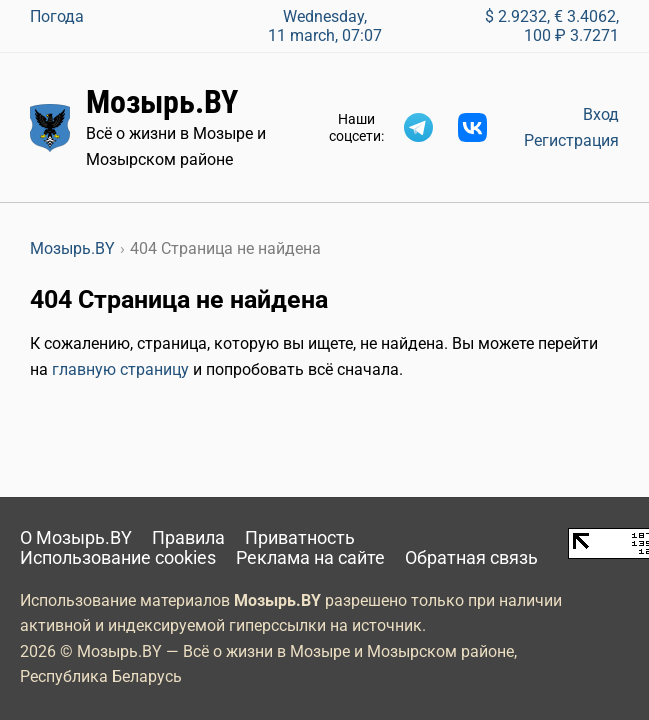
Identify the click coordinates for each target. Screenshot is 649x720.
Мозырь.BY (162, 102)
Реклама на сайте (310, 558)
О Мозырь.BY (76, 538)
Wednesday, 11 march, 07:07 (325, 26)
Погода (57, 16)
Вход (601, 114)
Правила (188, 538)
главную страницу (120, 369)
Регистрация (571, 140)
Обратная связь (471, 558)
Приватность (300, 538)
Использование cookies (118, 558)
